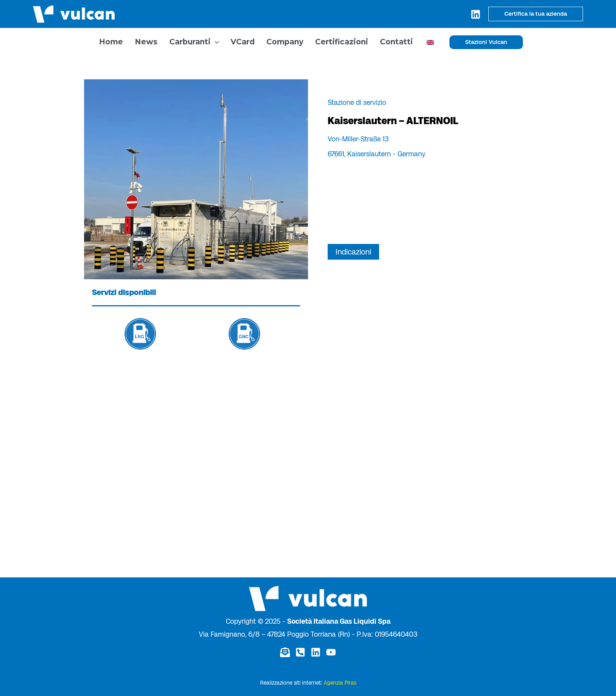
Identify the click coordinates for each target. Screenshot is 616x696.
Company (285, 42)
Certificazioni (342, 42)
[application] (215, 42)
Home (111, 42)
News (146, 42)
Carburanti (194, 42)
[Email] (285, 652)
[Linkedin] (476, 14)
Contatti (396, 42)
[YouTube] (331, 652)
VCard (243, 42)
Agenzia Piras (340, 683)
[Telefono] (300, 652)
